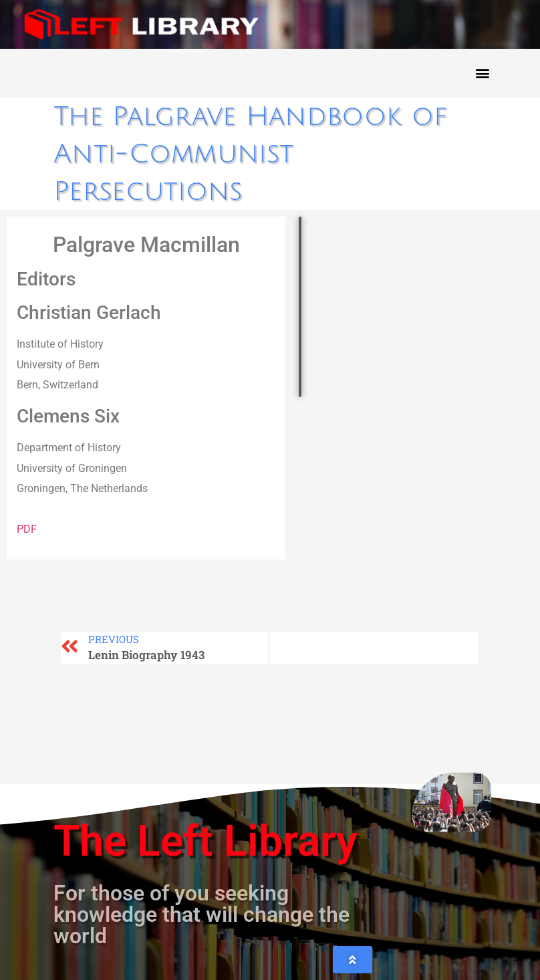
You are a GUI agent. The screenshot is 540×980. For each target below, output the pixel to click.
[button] (482, 73)
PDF (27, 529)
